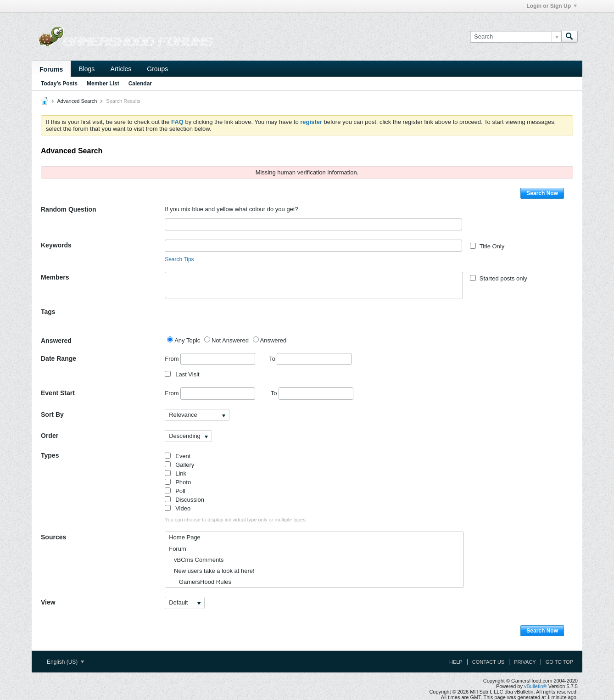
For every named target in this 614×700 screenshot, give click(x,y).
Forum (178, 549)
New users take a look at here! (212, 571)
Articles (121, 69)
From (210, 359)
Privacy (525, 662)
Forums (51, 69)
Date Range (59, 358)
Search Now (542, 193)
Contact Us (488, 662)
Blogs (87, 69)
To (310, 359)
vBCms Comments (196, 560)
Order (50, 436)
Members (55, 277)
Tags (48, 312)
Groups (157, 69)
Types (50, 455)
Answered (56, 341)
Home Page (185, 537)
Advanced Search (77, 101)
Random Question (69, 209)
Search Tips (179, 259)
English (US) (65, 662)
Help (456, 662)
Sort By (52, 414)
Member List (103, 84)
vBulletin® (536, 686)
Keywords (56, 245)
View (48, 602)
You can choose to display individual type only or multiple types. (236, 520)
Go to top (559, 662)
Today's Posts (59, 84)
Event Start (58, 393)
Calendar (140, 84)
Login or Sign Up (552, 6)
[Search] (516, 37)
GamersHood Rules (200, 582)
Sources (53, 537)
